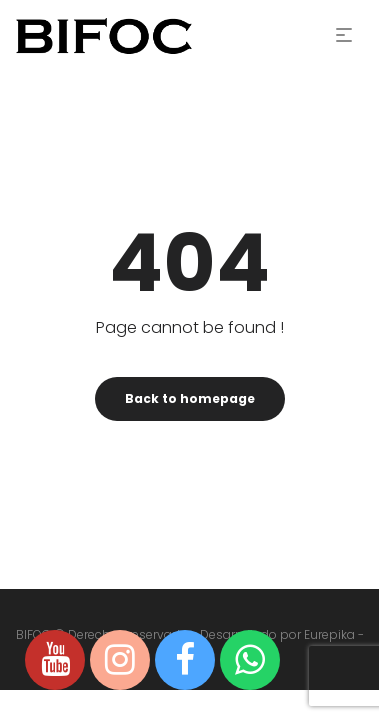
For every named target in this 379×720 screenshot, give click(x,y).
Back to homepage (190, 398)
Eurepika (329, 634)
